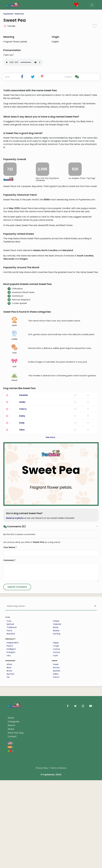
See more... (51, 586)
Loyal (55, 804)
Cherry (23, 557)
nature (14, 525)
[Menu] (92, 5)
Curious (57, 797)
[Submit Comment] (17, 735)
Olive (22, 578)
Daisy (22, 564)
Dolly (22, 571)
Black (9, 816)
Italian (56, 822)
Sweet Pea (19, 14)
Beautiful (11, 782)
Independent (13, 791)
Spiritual (10, 772)
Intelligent (11, 797)
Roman (56, 816)
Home (11, 866)
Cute (9, 769)
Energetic (11, 800)
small (14, 470)
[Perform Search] (95, 754)
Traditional (12, 776)
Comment (9, 709)
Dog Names (8, 14)
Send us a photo (15, 666)
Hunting (57, 782)
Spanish (57, 819)
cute (14, 511)
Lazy (9, 804)
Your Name (10, 696)
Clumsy (57, 800)
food (14, 497)
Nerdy (56, 776)
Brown (9, 819)
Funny (9, 779)
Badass (56, 779)
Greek (56, 813)
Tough (56, 794)
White (9, 813)
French (56, 825)
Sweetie (23, 543)
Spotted (10, 822)
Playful (10, 794)
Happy (56, 791)
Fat (8, 825)
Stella (22, 550)
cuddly (14, 484)
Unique (56, 769)
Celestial (57, 772)
